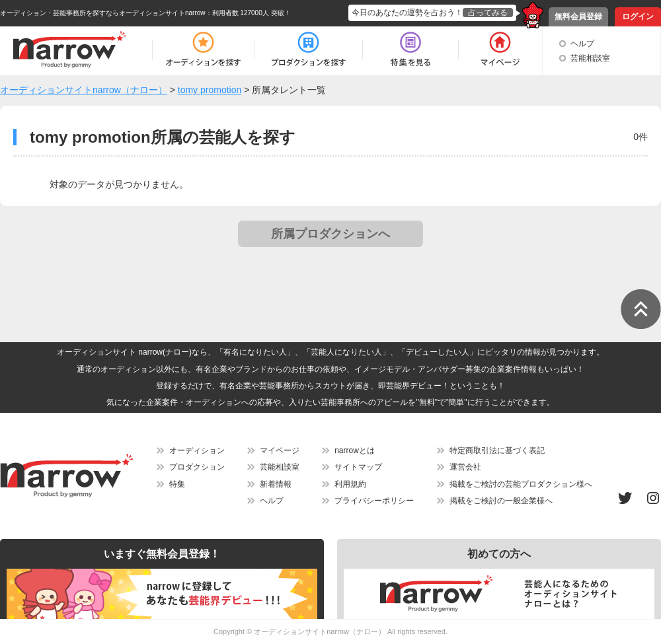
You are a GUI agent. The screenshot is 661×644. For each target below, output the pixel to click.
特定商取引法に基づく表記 (497, 450)
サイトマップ (358, 467)
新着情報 (276, 484)
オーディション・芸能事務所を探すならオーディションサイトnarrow (103, 13)
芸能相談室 (590, 58)
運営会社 (465, 467)
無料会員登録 (578, 17)
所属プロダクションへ (330, 234)
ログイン (638, 17)
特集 (177, 484)
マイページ (280, 450)
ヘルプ (582, 44)
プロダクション (197, 467)
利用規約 (350, 484)
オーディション (197, 450)
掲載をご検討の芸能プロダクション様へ (521, 484)
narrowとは (355, 450)
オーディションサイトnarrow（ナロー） (320, 631)
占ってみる (488, 13)
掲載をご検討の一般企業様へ (501, 501)
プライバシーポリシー (374, 501)
